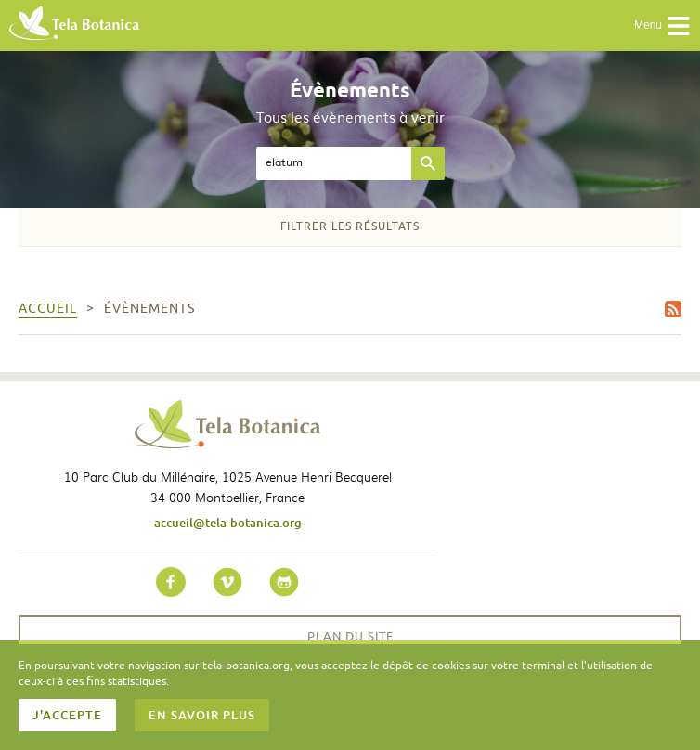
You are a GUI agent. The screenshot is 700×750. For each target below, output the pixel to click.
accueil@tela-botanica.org (228, 523)
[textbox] (334, 163)
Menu (662, 26)
